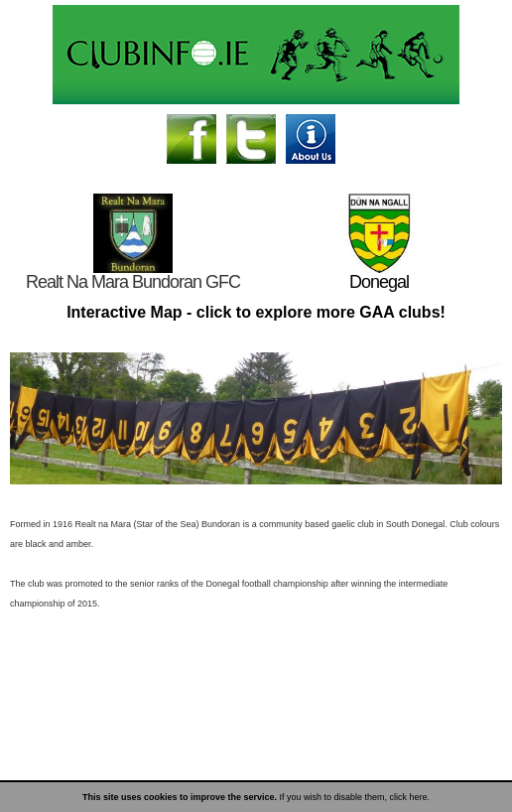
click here (409, 797)
